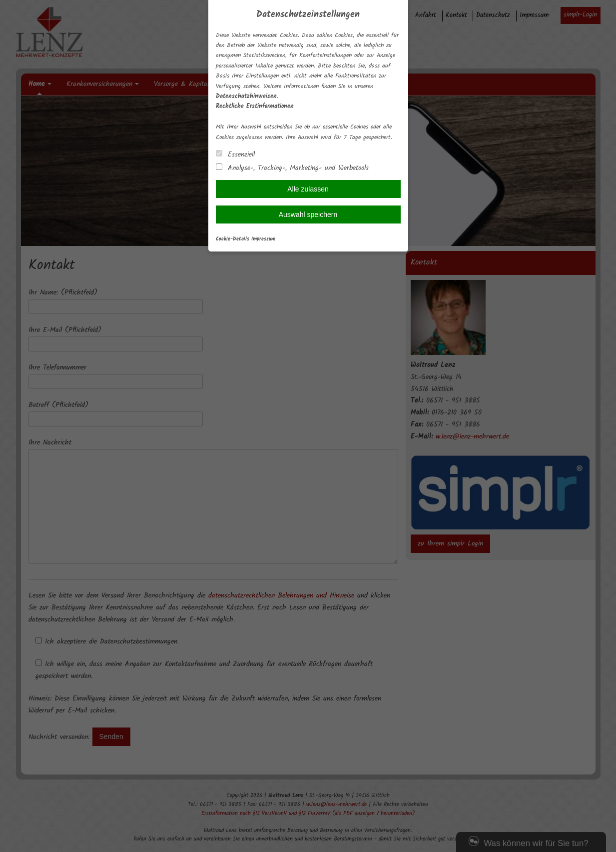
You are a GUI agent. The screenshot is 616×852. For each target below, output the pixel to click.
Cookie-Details (233, 239)
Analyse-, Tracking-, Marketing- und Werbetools (292, 168)
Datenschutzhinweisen (246, 96)
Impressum (263, 239)
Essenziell (235, 154)
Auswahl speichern (308, 214)
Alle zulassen (308, 189)
